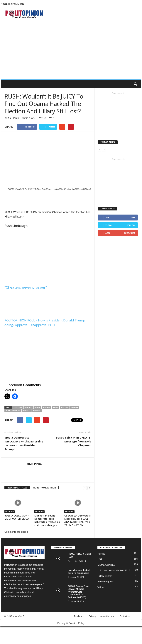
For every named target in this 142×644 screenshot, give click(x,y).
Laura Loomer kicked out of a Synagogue (79, 572)
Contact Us (125, 616)
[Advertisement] (71, 52)
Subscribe (129, 233)
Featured (10, 511)
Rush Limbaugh (13, 411)
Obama (75, 407)
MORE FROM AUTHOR (44, 488)
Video (100, 587)
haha (38, 407)
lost (56, 407)
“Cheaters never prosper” (26, 287)
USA (100, 559)
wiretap (37, 411)
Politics (101, 554)
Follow (131, 225)
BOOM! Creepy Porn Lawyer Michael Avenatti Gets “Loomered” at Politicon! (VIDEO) (78, 592)
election (18, 407)
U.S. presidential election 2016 (114, 570)
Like (133, 217)
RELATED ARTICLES (17, 488)
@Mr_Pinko (13, 118)
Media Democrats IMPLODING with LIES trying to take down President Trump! (24, 443)
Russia (26, 411)
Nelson (65, 407)
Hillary (47, 407)
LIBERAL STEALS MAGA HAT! (80, 556)
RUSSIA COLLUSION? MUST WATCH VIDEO (17, 517)
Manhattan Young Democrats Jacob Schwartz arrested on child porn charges (47, 520)
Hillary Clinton (105, 576)
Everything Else (106, 582)
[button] (135, 84)
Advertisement (108, 616)
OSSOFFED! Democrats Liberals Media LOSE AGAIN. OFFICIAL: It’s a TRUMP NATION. (77, 520)
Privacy (93, 616)
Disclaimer (79, 616)
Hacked (29, 407)
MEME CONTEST (107, 565)
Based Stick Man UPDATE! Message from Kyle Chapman (73, 441)
